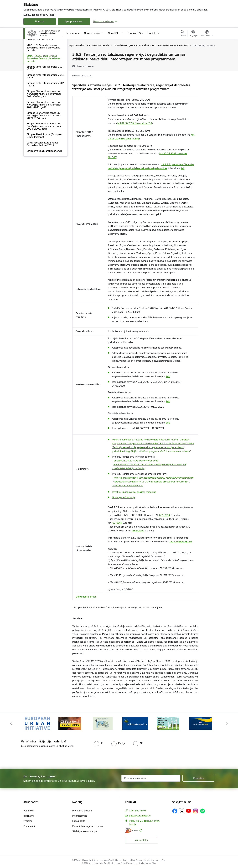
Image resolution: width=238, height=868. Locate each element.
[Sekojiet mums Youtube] (189, 811)
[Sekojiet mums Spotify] (202, 811)
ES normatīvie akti (36, 60)
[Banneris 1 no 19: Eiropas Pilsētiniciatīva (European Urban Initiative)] (37, 723)
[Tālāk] (227, 723)
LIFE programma (36, 66)
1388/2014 (137, 531)
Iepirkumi (28, 816)
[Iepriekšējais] (11, 723)
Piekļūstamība (80, 816)
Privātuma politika (82, 811)
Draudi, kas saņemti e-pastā (88, 826)
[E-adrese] (131, 830)
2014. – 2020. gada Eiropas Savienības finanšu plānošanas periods (43, 93)
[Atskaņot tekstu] (85, 66)
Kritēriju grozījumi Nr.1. (153, 478)
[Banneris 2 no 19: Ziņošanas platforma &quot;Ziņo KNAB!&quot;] (70, 723)
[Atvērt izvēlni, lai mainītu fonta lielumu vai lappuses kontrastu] (207, 34)
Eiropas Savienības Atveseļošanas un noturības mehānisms (45, 73)
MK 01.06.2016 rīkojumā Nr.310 (135, 123)
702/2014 (117, 523)
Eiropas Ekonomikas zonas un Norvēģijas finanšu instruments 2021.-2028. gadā (44, 128)
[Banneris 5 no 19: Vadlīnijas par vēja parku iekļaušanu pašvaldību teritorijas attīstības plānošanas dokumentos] (168, 723)
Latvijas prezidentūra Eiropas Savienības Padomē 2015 (43, 178)
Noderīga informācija (123, 497)
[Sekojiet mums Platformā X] (182, 811)
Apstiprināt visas (74, 21)
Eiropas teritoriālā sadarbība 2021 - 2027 (45, 103)
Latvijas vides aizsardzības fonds (44, 185)
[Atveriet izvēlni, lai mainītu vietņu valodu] (193, 34)
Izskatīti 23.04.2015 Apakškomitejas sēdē (136, 461)
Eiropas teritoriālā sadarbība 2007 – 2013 (45, 119)
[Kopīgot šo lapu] (207, 61)
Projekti (28, 821)
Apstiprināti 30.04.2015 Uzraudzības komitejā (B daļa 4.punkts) (148, 464)
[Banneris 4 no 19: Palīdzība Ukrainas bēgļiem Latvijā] (135, 723)
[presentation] (27, 757)
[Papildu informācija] (141, 830)
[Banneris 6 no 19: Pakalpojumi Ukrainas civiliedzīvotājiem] (201, 723)
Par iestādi (29, 826)
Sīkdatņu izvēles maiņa (85, 831)
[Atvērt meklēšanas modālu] (183, 34)
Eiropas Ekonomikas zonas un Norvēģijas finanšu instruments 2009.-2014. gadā (44, 150)
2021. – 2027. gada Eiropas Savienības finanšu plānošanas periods (43, 82)
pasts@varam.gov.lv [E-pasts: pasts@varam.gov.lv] (140, 816)
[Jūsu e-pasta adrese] (151, 778)
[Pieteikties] (199, 778)
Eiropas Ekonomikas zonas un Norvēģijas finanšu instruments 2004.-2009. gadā (44, 161)
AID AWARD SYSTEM (181, 542)
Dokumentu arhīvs (86, 597)
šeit (183, 168)
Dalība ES (32, 55)
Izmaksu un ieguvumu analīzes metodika (134, 492)
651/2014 (165, 515)
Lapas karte (79, 821)
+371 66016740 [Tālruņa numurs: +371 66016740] (137, 811)
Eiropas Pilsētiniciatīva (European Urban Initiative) (45, 170)
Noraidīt (39, 21)
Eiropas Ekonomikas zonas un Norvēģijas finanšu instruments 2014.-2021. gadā (44, 139)
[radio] (98, 743)
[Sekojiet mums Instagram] (196, 811)
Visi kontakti (141, 840)
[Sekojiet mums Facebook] (175, 811)
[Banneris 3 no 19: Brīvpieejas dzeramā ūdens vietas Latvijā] (103, 723)
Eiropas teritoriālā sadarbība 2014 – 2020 (45, 111)
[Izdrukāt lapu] (207, 53)
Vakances (29, 811)
